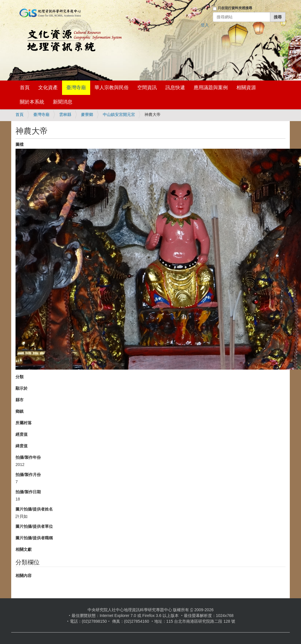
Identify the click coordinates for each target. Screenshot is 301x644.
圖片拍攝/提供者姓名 (34, 509)
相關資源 (246, 88)
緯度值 (22, 446)
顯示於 (22, 388)
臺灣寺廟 (76, 88)
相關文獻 (24, 549)
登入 (205, 25)
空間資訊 (147, 88)
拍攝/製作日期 (28, 492)
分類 (20, 377)
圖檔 (20, 144)
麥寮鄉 (87, 114)
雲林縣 (65, 114)
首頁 (25, 88)
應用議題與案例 (211, 88)
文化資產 (48, 88)
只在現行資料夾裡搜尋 (235, 8)
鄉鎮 (20, 411)
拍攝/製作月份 (28, 475)
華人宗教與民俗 (112, 88)
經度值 (22, 434)
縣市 (20, 400)
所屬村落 (24, 423)
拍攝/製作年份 (28, 457)
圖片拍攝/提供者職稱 (34, 538)
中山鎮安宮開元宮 (119, 114)
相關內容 (24, 576)
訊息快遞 (175, 88)
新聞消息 (63, 102)
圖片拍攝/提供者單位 (34, 526)
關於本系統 (32, 102)
